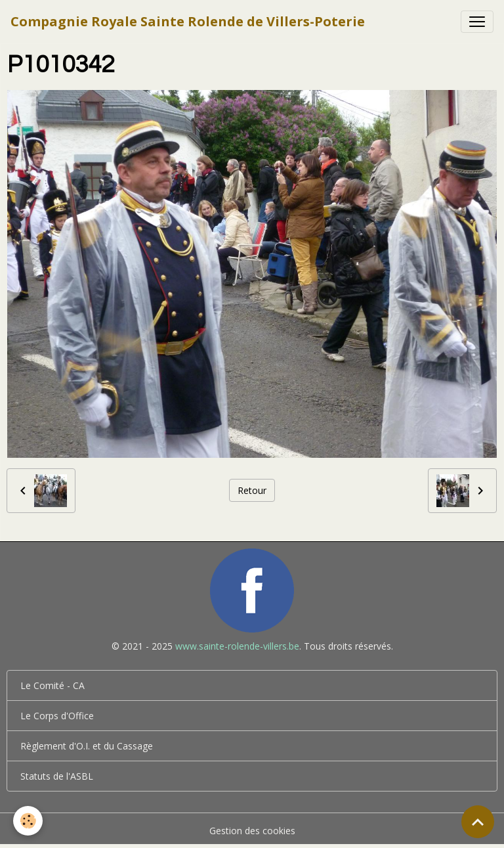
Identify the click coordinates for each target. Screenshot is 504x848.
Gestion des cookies (252, 831)
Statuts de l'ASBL (57, 776)
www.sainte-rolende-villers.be (237, 646)
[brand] (188, 22)
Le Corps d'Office (57, 716)
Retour (252, 490)
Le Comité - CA (52, 685)
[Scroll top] (478, 822)
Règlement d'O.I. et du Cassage (87, 746)
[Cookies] (28, 821)
